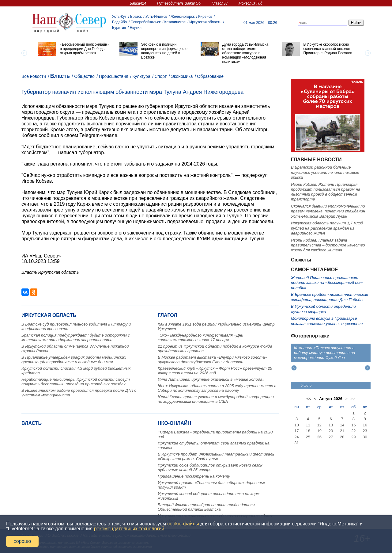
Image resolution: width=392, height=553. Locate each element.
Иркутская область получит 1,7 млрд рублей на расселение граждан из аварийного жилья (327, 228)
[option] (74, 49)
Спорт (161, 76)
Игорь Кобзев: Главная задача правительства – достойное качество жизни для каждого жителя (328, 245)
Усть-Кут (119, 17)
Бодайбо (119, 22)
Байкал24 (138, 3)
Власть (60, 76)
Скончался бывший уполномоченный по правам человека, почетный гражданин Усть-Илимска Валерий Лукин (328, 211)
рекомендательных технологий (129, 529)
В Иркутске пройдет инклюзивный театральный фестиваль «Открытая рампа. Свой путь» (216, 456)
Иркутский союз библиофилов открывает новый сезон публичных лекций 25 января (210, 467)
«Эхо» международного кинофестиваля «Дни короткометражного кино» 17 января (200, 338)
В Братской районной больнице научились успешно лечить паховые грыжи (325, 172)
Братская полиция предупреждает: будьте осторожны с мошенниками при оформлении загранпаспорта (76, 338)
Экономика (182, 76)
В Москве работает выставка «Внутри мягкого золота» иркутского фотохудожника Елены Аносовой (212, 360)
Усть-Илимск (156, 17)
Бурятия (119, 28)
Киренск (205, 17)
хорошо (22, 541)
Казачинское (175, 22)
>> (353, 399)
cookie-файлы (183, 524)
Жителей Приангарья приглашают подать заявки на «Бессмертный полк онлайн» (327, 283)
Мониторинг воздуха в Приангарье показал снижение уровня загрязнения (327, 321)
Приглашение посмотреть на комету (194, 476)
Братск (136, 17)
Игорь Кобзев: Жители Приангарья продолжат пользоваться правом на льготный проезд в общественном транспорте (326, 192)
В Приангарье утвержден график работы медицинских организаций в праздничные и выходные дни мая (74, 360)
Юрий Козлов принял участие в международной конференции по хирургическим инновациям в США (216, 399)
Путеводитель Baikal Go (179, 3)
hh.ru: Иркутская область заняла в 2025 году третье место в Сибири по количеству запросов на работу (217, 388)
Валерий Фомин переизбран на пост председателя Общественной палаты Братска (206, 507)
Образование (210, 76)
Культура (141, 76)
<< (309, 399)
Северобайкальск (145, 22)
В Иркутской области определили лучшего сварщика (323, 309)
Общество (84, 76)
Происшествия (114, 76)
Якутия (136, 28)
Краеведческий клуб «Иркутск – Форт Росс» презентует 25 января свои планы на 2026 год (215, 371)
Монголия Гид (251, 3)
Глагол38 (220, 3)
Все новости (34, 76)
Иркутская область (205, 22)
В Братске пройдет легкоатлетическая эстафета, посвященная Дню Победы (330, 297)
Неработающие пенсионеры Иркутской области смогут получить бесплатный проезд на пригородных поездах (76, 382)
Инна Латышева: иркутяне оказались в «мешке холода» (211, 379)
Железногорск (183, 17)
